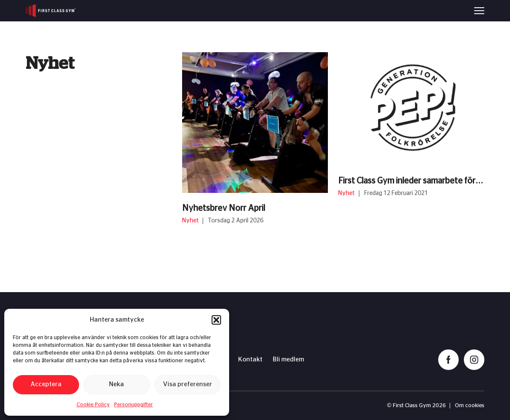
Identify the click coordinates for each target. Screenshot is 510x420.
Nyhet (191, 221)
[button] (216, 320)
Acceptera (46, 384)
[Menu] (479, 11)
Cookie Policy (93, 405)
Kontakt (250, 359)
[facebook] (448, 360)
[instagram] (474, 360)
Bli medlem (288, 359)
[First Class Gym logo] (51, 11)
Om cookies (470, 406)
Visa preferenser (187, 384)
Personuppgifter (134, 405)
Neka (116, 384)
